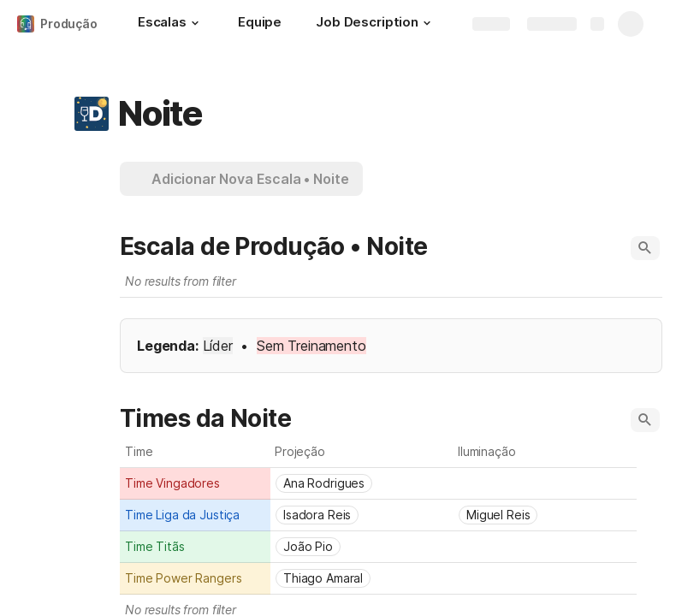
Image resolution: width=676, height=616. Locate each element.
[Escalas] (171, 24)
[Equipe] (260, 24)
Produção (69, 24)
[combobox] (195, 483)
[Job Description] (376, 24)
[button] (195, 23)
